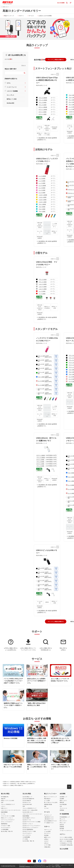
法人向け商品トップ (27, 797)
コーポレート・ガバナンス (66, 830)
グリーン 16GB (41, 373)
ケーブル (3, 814)
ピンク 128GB (42, 185)
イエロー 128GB (43, 195)
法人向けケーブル (27, 820)
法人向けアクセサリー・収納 (29, 831)
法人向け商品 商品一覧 (28, 841)
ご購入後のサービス (49, 819)
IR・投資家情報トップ (65, 817)
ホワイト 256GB (43, 107)
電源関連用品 (4, 824)
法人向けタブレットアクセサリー (30, 827)
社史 (61, 806)
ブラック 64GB (42, 102)
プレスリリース (63, 808)
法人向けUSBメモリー (28, 812)
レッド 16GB (42, 183)
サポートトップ (48, 830)
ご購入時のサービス (49, 817)
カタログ (46, 841)
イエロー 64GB (42, 197)
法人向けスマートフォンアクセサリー (31, 826)
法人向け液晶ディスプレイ (29, 818)
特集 (45, 806)
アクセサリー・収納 (5, 826)
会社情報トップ (63, 797)
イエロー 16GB (42, 202)
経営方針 (62, 825)
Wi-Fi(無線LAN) (5, 797)
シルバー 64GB (43, 284)
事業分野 (62, 802)
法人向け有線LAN (27, 800)
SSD (2, 802)
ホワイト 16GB (41, 393)
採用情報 (62, 810)
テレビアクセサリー (6, 827)
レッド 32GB (42, 181)
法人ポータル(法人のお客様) (66, 839)
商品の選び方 (47, 799)
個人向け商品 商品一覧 (7, 831)
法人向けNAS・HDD (27, 804)
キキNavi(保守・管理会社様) (66, 845)
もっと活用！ (47, 800)
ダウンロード (47, 833)
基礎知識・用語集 (48, 804)
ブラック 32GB (42, 105)
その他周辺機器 (5, 829)
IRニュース (62, 819)
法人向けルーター (27, 802)
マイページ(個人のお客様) (66, 837)
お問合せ (46, 839)
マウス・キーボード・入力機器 (8, 816)
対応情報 (46, 835)
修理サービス (47, 837)
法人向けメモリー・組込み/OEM (30, 810)
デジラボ (46, 808)
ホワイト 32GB (42, 114)
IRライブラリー (63, 821)
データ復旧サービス (49, 823)
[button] (56, 60)
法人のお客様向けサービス (50, 821)
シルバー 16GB (43, 289)
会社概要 (62, 799)
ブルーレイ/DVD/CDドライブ (8, 804)
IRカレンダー (63, 823)
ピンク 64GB (42, 188)
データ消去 (25, 839)
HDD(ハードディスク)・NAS (8, 800)
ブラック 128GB (43, 100)
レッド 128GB (42, 176)
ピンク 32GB (42, 190)
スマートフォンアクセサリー (8, 820)
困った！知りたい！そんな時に (51, 802)
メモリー (3, 806)
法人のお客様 (64, 849)
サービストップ (48, 815)
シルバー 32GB (43, 287)
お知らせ (46, 843)
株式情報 (62, 829)
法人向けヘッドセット (28, 824)
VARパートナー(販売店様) (66, 841)
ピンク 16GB (42, 192)
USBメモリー (4, 808)
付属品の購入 (47, 847)
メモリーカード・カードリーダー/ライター (11, 810)
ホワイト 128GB (43, 109)
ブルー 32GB (42, 209)
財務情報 (62, 827)
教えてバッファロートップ (50, 797)
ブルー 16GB (42, 211)
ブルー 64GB (42, 207)
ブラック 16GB (43, 282)
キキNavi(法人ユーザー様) (66, 843)
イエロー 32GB (42, 200)
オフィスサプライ (27, 835)
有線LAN (3, 799)
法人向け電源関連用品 (28, 829)
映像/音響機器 (4, 812)
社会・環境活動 (63, 804)
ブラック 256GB (43, 98)
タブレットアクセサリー (7, 822)
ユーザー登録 (47, 845)
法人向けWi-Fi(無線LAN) (28, 799)
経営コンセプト (63, 800)
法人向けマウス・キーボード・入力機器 (31, 822)
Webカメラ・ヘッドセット (7, 818)
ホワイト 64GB (42, 112)
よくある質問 (47, 831)
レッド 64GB (42, 178)
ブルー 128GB (42, 204)
